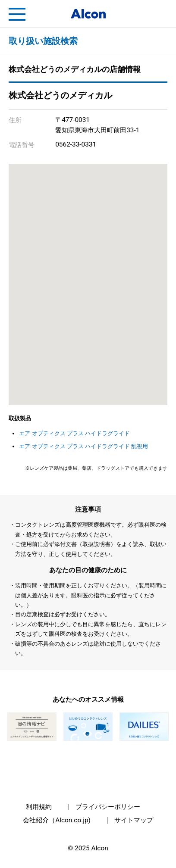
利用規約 (39, 807)
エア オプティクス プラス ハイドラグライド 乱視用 (83, 446)
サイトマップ (134, 820)
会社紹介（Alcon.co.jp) (57, 820)
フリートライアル (159, 14)
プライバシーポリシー (108, 807)
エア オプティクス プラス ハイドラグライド (74, 433)
